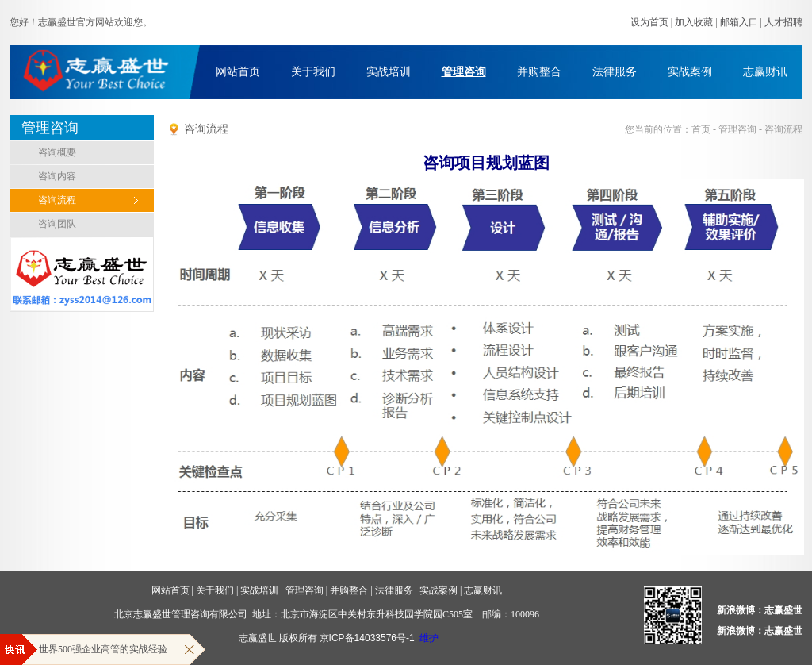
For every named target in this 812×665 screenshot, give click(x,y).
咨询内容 (57, 176)
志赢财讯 (765, 72)
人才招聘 (783, 22)
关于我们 (313, 72)
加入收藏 (694, 22)
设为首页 (649, 22)
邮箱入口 (739, 22)
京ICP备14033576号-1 (367, 638)
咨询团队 (57, 224)
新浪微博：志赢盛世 (760, 610)
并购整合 (539, 72)
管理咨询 (464, 72)
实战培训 (389, 72)
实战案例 (690, 72)
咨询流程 (57, 200)
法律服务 (615, 72)
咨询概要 (57, 152)
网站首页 (238, 72)
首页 (701, 129)
